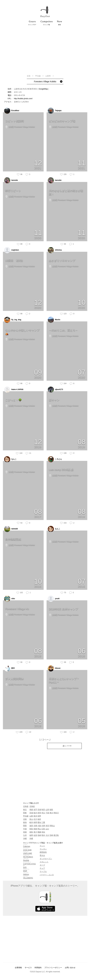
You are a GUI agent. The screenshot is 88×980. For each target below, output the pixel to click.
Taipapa (55, 111)
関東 (25, 813)
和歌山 (52, 826)
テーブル (43, 872)
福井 (39, 819)
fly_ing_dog (13, 320)
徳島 (31, 832)
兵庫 (43, 826)
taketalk (11, 529)
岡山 (39, 829)
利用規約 (38, 968)
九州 (25, 835)
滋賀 (31, 826)
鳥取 (31, 829)
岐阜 (31, 822)
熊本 (43, 835)
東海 (25, 822)
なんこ (10, 459)
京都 (35, 826)
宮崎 (51, 835)
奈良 (47, 826)
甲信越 (38, 76)
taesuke (11, 180)
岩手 (35, 810)
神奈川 (56, 813)
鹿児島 (56, 835)
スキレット (44, 862)
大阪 (39, 826)
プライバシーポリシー (53, 968)
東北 (25, 810)
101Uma (55, 250)
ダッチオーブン (46, 859)
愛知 (39, 822)
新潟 (35, 816)
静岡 (35, 822)
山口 (47, 829)
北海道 (26, 806)
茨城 (31, 813)
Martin (54, 320)
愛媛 (39, 832)
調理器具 (43, 852)
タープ (42, 865)
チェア (42, 868)
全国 (29, 76)
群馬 (39, 813)
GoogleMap (43, 89)
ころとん (55, 459)
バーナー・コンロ (47, 875)
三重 (43, 822)
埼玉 (43, 813)
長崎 (39, 835)
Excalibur (12, 111)
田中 (9, 668)
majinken (11, 250)
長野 (39, 816)
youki (54, 599)
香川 (35, 832)
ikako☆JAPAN (14, 390)
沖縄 (25, 838)
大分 (47, 835)
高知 (43, 832)
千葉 (47, 813)
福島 (51, 810)
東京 (51, 813)
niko (10, 599)
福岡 (31, 835)
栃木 (35, 813)
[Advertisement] (45, 50)
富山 (31, 819)
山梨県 (48, 76)
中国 (25, 829)
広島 (43, 829)
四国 (25, 832)
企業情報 (18, 968)
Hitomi (54, 668)
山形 (47, 810)
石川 (35, 819)
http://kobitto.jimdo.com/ (23, 99)
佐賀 (35, 835)
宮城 (39, 810)
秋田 (43, 810)
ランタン (43, 849)
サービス (28, 968)
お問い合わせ (70, 968)
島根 (35, 829)
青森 (31, 810)
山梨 (31, 816)
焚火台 (42, 855)
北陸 (25, 819)
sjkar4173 (55, 390)
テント (42, 846)
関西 (25, 826)
